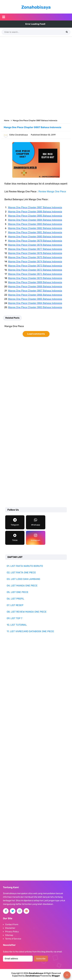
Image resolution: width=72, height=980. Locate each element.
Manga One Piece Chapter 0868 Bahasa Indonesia (35, 287)
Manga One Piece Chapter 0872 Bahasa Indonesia (35, 270)
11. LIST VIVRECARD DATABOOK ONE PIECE (30, 631)
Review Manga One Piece (52, 192)
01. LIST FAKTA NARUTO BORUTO (25, 566)
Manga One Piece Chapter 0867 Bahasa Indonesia (35, 291)
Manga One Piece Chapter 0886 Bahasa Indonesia (35, 212)
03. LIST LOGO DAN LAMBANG (23, 579)
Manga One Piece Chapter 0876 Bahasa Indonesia (35, 253)
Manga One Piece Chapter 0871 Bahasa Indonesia (35, 274)
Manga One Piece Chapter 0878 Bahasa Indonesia (35, 245)
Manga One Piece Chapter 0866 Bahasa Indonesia (35, 295)
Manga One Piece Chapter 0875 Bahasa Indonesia (35, 257)
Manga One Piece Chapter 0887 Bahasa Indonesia (35, 207)
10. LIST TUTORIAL (17, 625)
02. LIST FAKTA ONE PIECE (21, 572)
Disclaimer (10, 928)
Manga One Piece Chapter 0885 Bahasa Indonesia (35, 216)
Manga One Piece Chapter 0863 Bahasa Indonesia (35, 307)
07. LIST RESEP (15, 605)
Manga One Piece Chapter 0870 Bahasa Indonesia (35, 278)
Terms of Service (13, 939)
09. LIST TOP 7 (14, 618)
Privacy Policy (12, 932)
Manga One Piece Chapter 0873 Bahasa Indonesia (35, 266)
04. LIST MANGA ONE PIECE (22, 586)
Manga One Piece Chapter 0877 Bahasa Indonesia (35, 249)
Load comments (36, 334)
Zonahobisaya (32, 976)
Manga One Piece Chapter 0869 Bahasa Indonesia (35, 282)
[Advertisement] (36, 77)
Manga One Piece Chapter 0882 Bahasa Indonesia (35, 228)
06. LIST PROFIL (15, 599)
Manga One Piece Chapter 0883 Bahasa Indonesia (35, 224)
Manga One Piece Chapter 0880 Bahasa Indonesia (35, 237)
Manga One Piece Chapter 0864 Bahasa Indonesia (35, 303)
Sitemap (9, 935)
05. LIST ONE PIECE (18, 592)
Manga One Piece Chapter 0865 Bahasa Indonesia (35, 299)
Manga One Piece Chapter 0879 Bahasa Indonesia (35, 241)
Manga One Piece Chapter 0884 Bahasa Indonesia (35, 220)
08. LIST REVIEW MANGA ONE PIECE (27, 612)
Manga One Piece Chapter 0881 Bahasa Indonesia (35, 232)
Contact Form (12, 924)
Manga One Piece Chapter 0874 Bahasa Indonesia (35, 262)
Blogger (56, 976)
